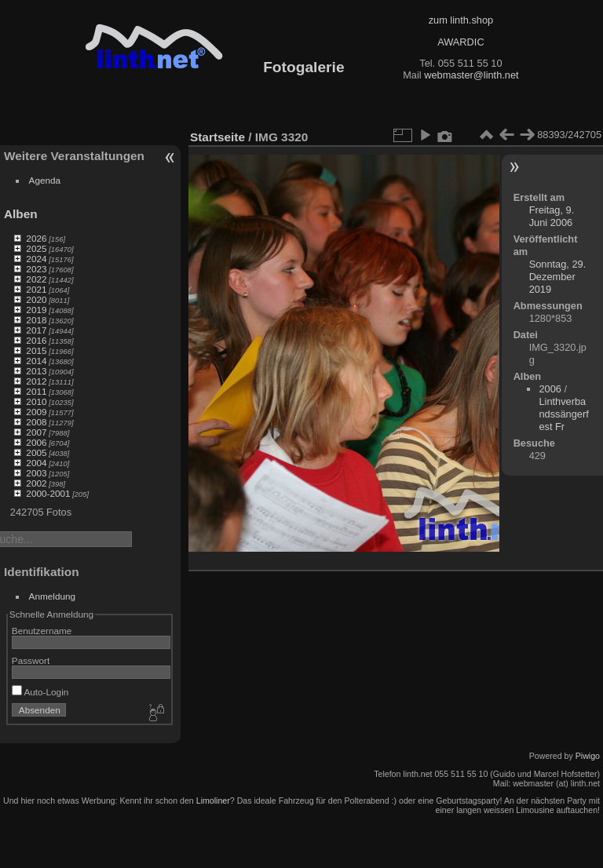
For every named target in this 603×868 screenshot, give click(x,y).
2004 (36, 463)
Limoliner (213, 801)
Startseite (217, 137)
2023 (36, 269)
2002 (36, 483)
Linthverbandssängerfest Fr (563, 414)
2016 (36, 340)
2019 (36, 310)
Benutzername (42, 631)
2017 (36, 330)
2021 (36, 289)
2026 (36, 238)
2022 (36, 279)
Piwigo (588, 756)
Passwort (31, 660)
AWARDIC (460, 42)
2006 (36, 442)
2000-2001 (48, 493)
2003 (36, 473)
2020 (36, 299)
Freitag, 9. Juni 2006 (552, 216)
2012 (36, 381)
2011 (36, 391)
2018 (36, 320)
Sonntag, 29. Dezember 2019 (558, 277)
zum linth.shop (461, 20)
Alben (21, 214)
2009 (36, 412)
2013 (36, 371)
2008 (36, 422)
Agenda (45, 180)
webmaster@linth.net (471, 75)
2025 (36, 248)
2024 (36, 259)
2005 (36, 452)
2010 (36, 401)
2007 (36, 432)
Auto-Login (40, 692)
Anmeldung (53, 596)
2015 (36, 350)
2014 (36, 361)
